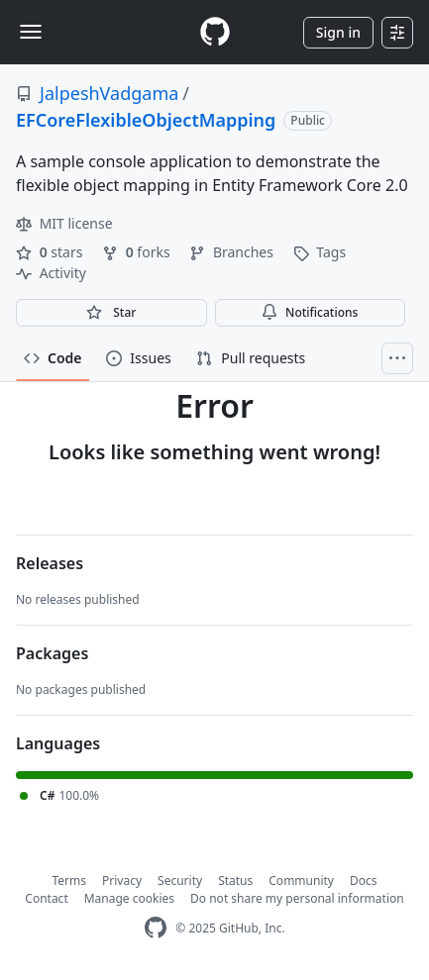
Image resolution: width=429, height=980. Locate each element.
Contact (46, 898)
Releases (50, 563)
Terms (70, 881)
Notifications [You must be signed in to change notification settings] (310, 312)
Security (180, 881)
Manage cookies (129, 898)
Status (235, 881)
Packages (52, 653)
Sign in (338, 32)
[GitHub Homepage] (156, 928)
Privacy (122, 881)
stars (51, 252)
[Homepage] (215, 32)
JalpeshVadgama (109, 93)
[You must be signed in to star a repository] (111, 313)
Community (301, 881)
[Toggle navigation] (31, 32)
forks (138, 252)
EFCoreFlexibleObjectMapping (146, 120)
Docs (364, 881)
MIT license (64, 223)
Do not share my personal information (297, 898)
